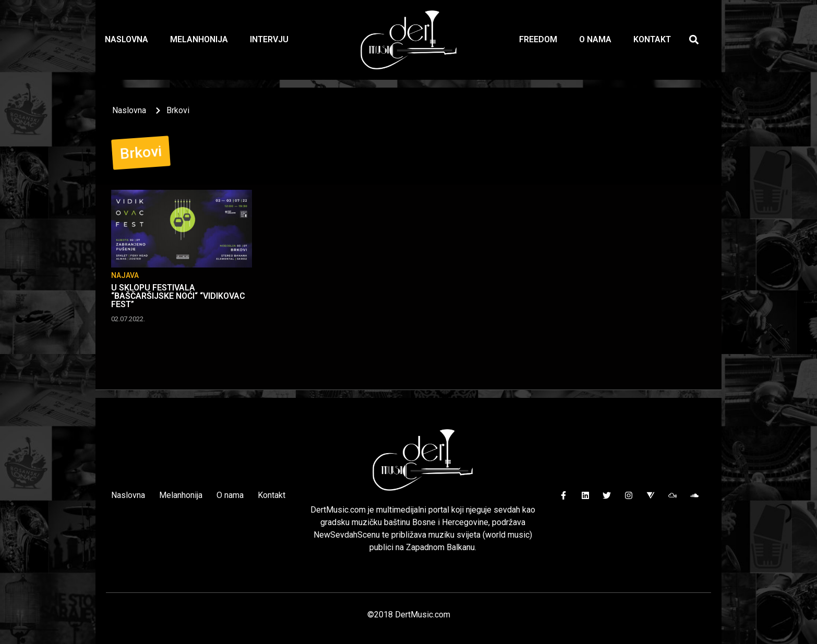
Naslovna (127, 39)
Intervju (269, 39)
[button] (694, 40)
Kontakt (652, 39)
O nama (595, 39)
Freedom (538, 39)
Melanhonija (199, 39)
